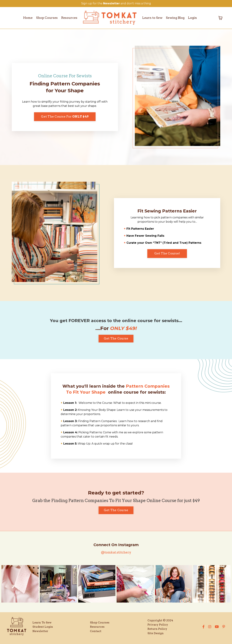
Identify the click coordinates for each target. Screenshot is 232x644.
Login (194, 18)
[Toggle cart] (220, 18)
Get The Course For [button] (65, 117)
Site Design (156, 636)
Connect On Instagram (116, 547)
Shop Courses (46, 18)
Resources (69, 18)
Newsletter (40, 634)
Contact (96, 634)
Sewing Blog (176, 18)
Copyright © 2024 (160, 623)
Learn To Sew (42, 625)
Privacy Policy (158, 627)
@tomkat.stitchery (116, 555)
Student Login (43, 629)
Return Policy (157, 631)
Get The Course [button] (116, 338)
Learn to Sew (152, 18)
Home (27, 18)
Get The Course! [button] (167, 253)
